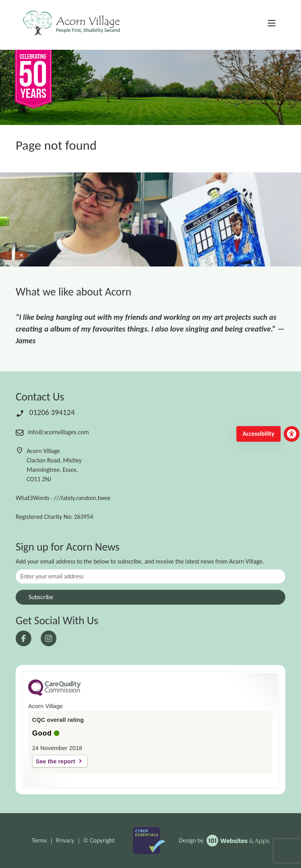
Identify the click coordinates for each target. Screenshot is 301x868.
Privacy (65, 840)
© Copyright (99, 840)
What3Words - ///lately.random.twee (63, 498)
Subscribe (41, 597)
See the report (55, 761)
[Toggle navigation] (272, 24)
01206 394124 (45, 412)
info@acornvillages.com (52, 432)
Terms (39, 840)
